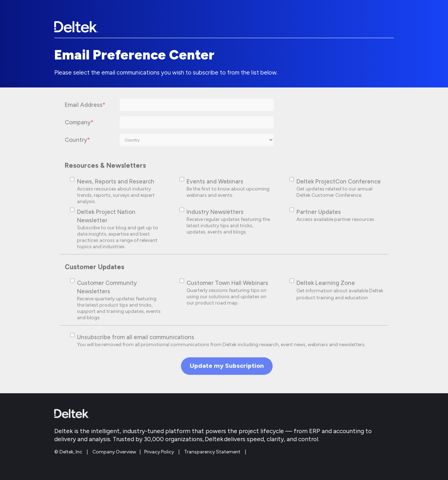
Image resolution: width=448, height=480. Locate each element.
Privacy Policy (159, 452)
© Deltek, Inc (69, 452)
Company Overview (114, 452)
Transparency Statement (212, 452)
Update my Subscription (227, 369)
